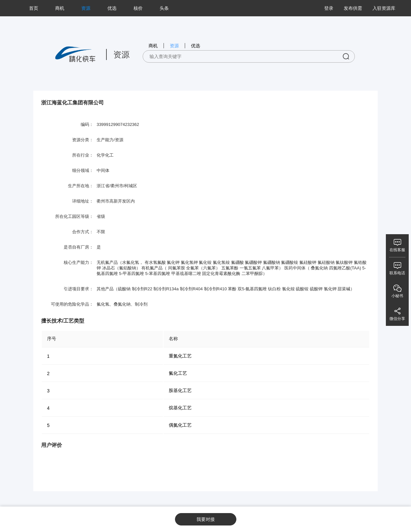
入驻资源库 (384, 8)
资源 (86, 8)
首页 (34, 8)
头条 (164, 8)
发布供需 (353, 8)
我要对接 (206, 519)
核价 (138, 8)
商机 (60, 8)
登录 (329, 8)
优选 (112, 8)
